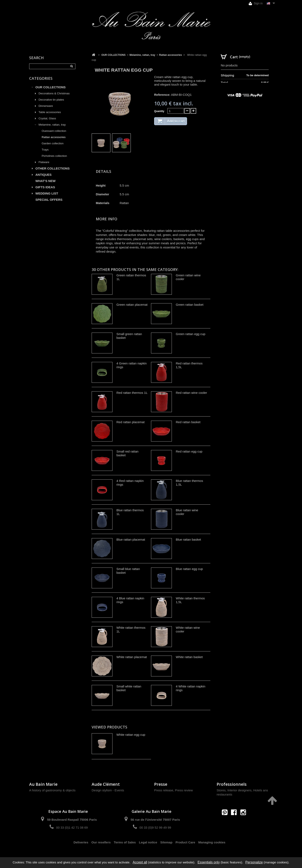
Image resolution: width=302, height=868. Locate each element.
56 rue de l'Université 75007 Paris (155, 820)
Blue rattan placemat (131, 539)
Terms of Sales (125, 842)
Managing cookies (212, 842)
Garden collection (53, 143)
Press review (184, 790)
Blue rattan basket (188, 539)
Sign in (256, 3)
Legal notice (148, 842)
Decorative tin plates (51, 100)
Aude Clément (106, 784)
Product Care (185, 842)
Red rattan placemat (130, 422)
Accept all (140, 862)
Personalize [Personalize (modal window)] (254, 862)
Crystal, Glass (47, 118)
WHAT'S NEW (46, 181)
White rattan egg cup (131, 735)
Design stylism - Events (108, 790)
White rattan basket (189, 657)
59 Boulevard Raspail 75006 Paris (72, 820)
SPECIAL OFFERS (49, 200)
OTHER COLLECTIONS (52, 168)
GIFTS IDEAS (45, 187)
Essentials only (209, 862)
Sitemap (166, 842)
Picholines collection (54, 156)
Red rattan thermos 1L (132, 393)
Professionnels (232, 784)
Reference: (162, 95)
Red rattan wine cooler (191, 393)
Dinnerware (46, 106)
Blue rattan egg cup (189, 569)
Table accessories (50, 112)
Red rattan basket (188, 422)
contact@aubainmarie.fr (235, 821)
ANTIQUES (44, 175)
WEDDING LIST (47, 193)
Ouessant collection (54, 131)
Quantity (159, 111)
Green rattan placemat (132, 305)
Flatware (44, 162)
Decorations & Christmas (54, 93)
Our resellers (101, 842)
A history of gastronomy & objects (52, 790)
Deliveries (81, 842)
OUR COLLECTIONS (51, 87)
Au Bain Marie (43, 784)
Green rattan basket (190, 305)
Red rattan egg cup (189, 451)
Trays (45, 150)
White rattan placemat (132, 657)
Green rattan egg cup (191, 334)
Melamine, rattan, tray (52, 125)
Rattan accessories (54, 137)
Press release (164, 790)
